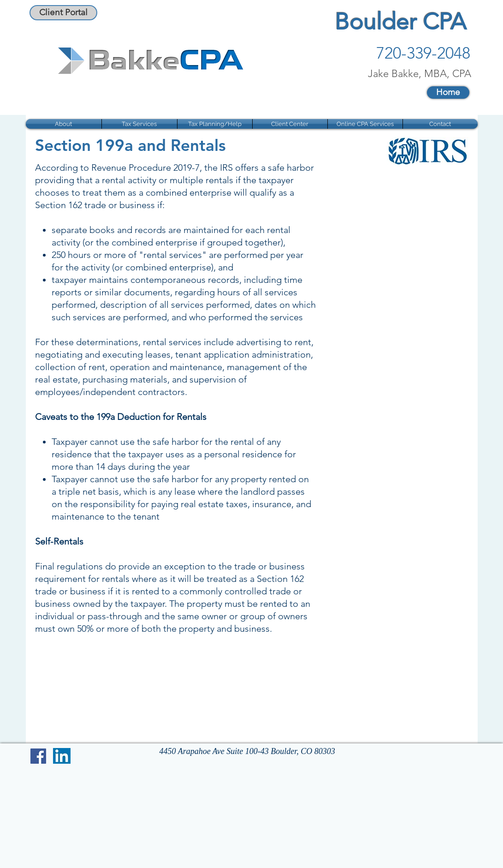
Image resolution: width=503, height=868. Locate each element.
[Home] (448, 93)
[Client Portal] (63, 13)
